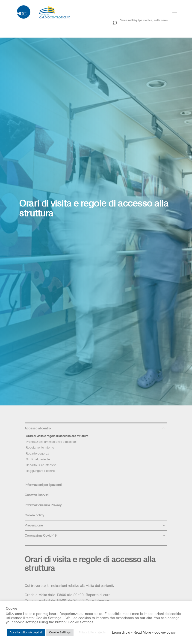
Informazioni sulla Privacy (43, 505)
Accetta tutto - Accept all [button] (26, 632)
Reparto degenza (37, 453)
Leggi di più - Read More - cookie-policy (144, 632)
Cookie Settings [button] (60, 632)
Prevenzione (34, 525)
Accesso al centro (38, 428)
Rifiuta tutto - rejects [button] (92, 632)
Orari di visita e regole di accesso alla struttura (57, 436)
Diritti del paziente (38, 459)
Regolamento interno (40, 447)
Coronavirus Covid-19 (41, 535)
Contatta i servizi (37, 495)
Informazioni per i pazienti (43, 485)
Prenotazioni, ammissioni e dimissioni (51, 442)
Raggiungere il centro (40, 471)
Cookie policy (34, 515)
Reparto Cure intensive (41, 465)
